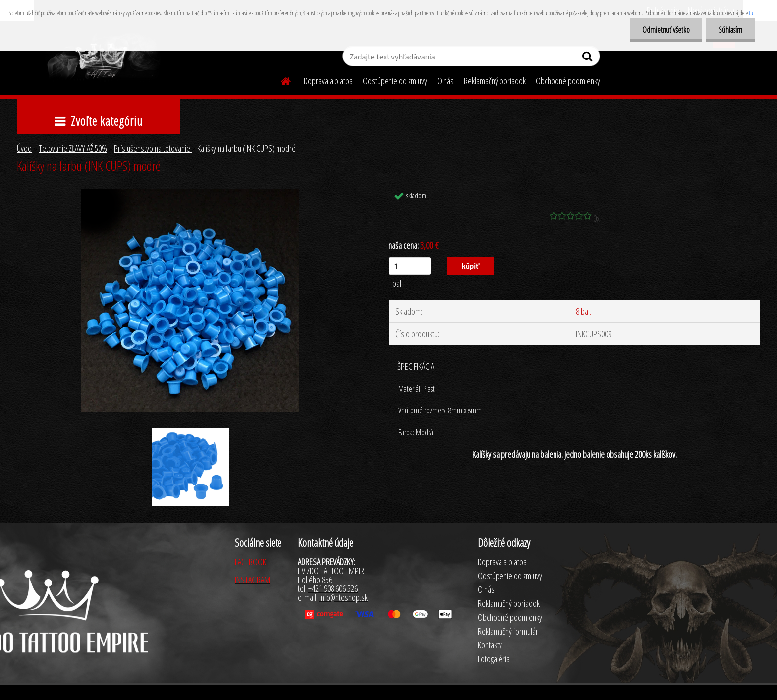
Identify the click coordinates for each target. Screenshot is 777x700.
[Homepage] (280, 80)
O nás (445, 81)
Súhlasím (730, 30)
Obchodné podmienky (568, 81)
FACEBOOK (250, 562)
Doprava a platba (328, 81)
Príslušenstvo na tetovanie (153, 148)
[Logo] (102, 58)
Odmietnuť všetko (666, 30)
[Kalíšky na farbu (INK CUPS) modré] (190, 193)
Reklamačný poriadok (495, 81)
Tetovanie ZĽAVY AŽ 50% (73, 148)
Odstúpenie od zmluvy (395, 81)
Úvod (24, 148)
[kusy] (410, 266)
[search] (588, 58)
